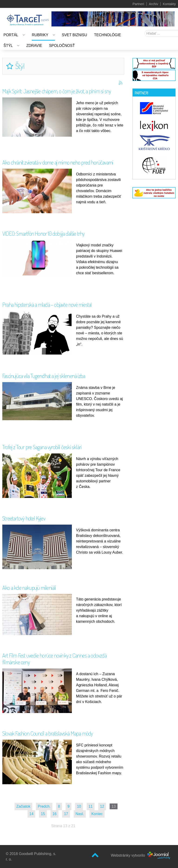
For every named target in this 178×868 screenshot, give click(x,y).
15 (43, 814)
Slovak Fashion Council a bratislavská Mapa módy (48, 733)
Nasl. (80, 814)
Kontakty (169, 4)
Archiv (153, 4)
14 (32, 814)
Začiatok (23, 806)
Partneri (138, 4)
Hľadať (145, 30)
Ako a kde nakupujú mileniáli (29, 588)
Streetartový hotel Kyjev (24, 518)
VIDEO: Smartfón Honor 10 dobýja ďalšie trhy (43, 234)
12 (102, 806)
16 (54, 814)
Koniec (97, 814)
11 (91, 806)
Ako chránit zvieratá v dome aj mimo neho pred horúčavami (58, 162)
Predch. (44, 806)
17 (66, 814)
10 (79, 806)
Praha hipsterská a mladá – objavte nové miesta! (47, 305)
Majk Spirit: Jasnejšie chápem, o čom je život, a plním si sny (57, 91)
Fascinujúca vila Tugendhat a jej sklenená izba (44, 376)
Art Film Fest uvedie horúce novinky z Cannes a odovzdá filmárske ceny (54, 659)
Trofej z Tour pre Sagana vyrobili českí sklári (42, 447)
